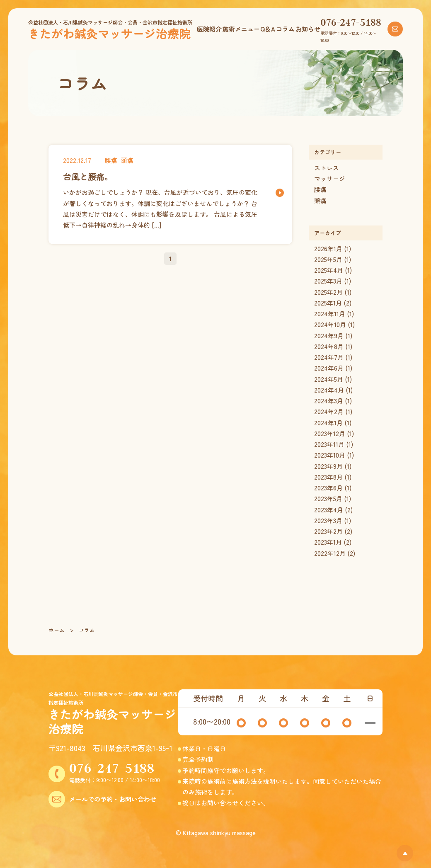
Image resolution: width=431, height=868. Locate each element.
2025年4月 (329, 270)
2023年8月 (328, 477)
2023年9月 (328, 466)
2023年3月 (328, 520)
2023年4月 (329, 510)
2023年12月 (330, 433)
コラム (285, 29)
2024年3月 (329, 401)
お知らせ (308, 29)
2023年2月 (328, 531)
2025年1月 (328, 303)
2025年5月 (328, 259)
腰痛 (320, 189)
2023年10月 (330, 455)
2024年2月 (329, 411)
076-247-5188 (351, 22)
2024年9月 (329, 336)
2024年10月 (330, 324)
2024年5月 (329, 379)
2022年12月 (330, 553)
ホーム (57, 630)
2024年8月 (329, 346)
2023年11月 (329, 444)
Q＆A (268, 29)
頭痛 (320, 200)
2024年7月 (329, 357)
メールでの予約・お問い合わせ (113, 799)
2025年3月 (328, 281)
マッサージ (330, 178)
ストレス (327, 168)
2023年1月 (328, 542)
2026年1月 (328, 249)
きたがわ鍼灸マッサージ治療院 (109, 33)
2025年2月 (328, 292)
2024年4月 (329, 390)
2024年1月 (328, 423)
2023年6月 (328, 488)
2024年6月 (329, 368)
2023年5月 (328, 498)
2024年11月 (330, 314)
